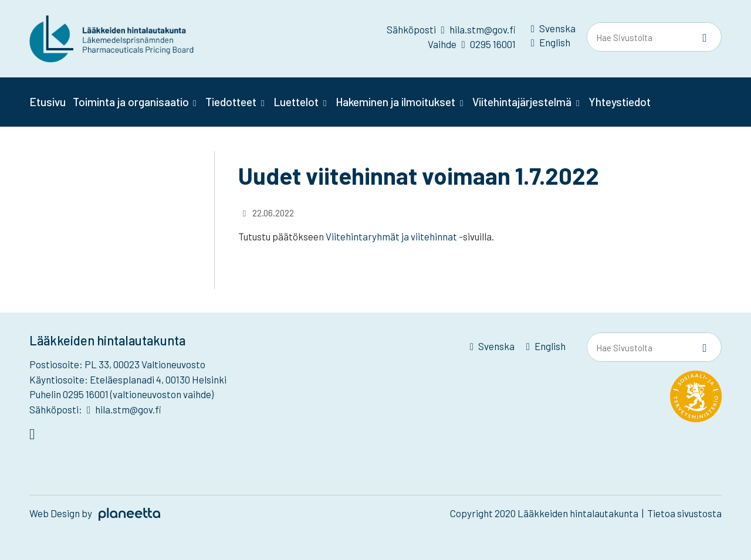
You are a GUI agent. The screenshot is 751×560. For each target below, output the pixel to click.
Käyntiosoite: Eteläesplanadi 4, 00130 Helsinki (128, 379)
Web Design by (95, 513)
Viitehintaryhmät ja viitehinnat (391, 236)
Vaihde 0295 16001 (471, 44)
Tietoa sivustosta (684, 513)
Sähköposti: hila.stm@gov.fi (95, 409)
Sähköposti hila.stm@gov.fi (451, 29)
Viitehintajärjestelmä (522, 102)
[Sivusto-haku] (705, 38)
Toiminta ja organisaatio (131, 102)
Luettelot (296, 102)
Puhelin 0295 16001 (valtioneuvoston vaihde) (121, 394)
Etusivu (48, 102)
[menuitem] (553, 30)
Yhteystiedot (620, 102)
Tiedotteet (231, 102)
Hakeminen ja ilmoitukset (395, 102)
